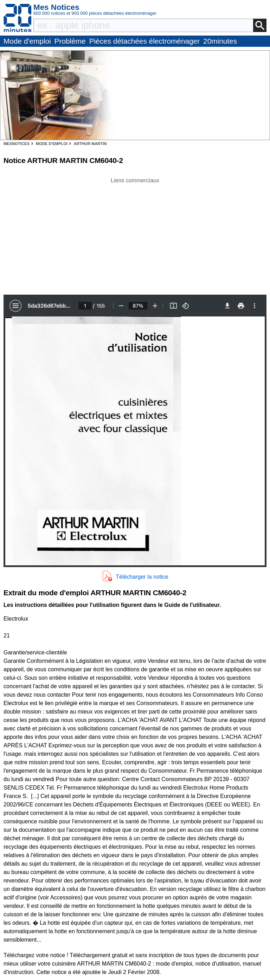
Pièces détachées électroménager (144, 41)
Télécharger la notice (142, 577)
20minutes (220, 41)
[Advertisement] (135, 234)
